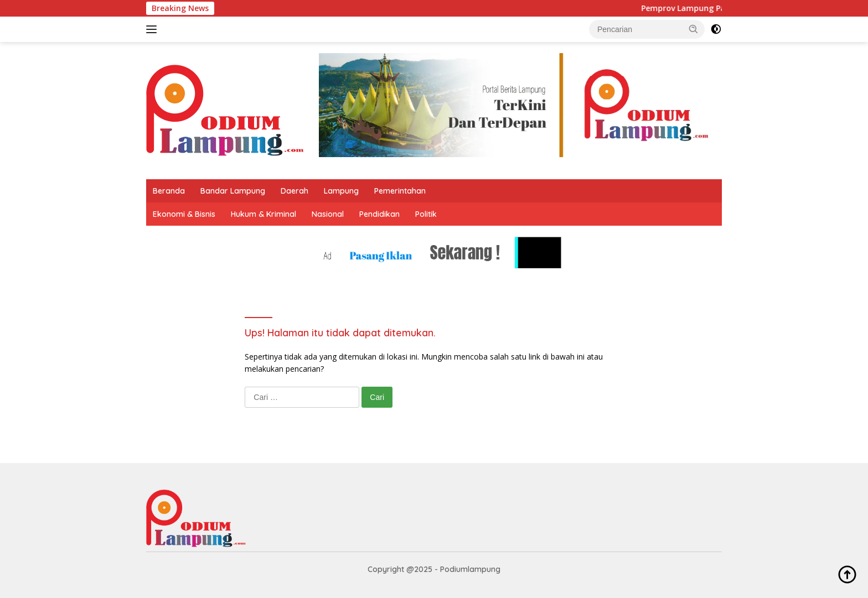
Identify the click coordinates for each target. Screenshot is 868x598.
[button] (694, 29)
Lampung (341, 191)
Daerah (294, 191)
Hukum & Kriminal (263, 214)
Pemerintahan (400, 191)
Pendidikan (379, 214)
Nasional (328, 214)
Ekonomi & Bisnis (184, 214)
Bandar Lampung (233, 191)
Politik (426, 214)
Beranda (169, 191)
